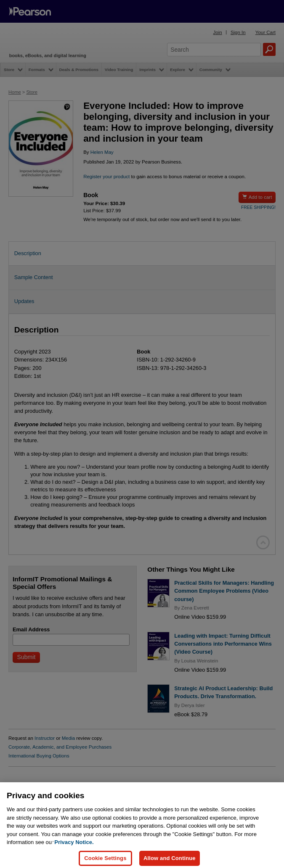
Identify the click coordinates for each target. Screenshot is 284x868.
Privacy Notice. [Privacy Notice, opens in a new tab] (74, 851)
